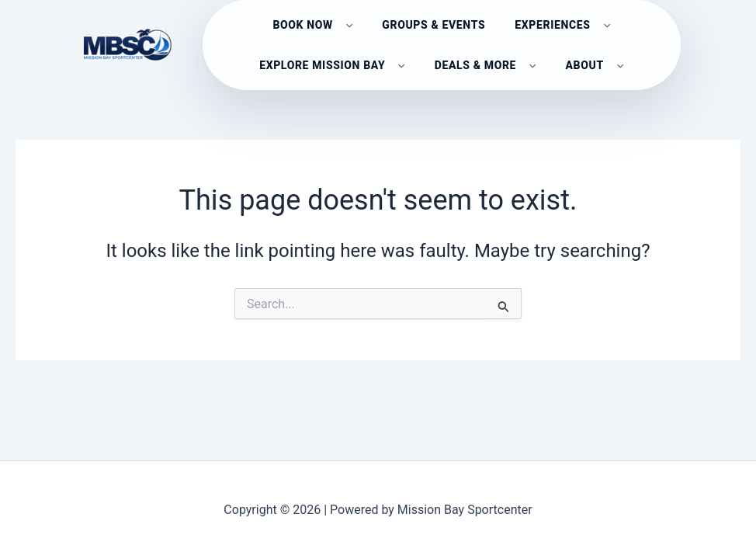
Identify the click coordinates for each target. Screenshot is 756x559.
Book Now (312, 23)
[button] (345, 23)
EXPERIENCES (562, 23)
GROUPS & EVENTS (433, 23)
